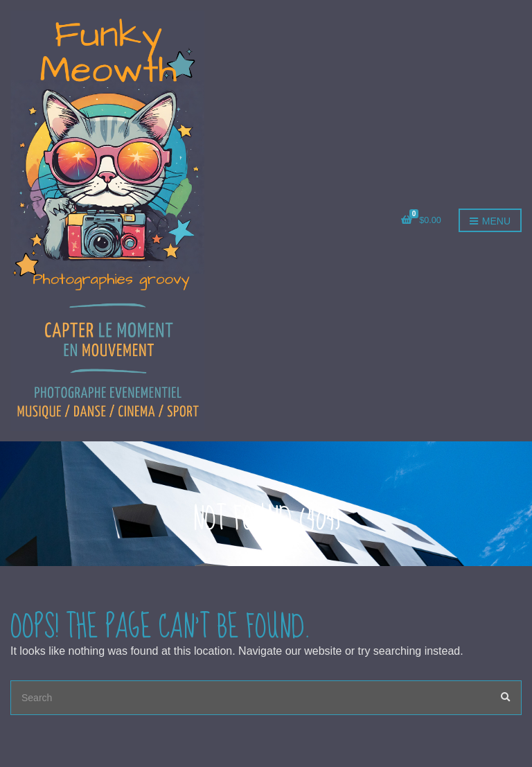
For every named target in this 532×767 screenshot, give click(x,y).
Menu (490, 222)
